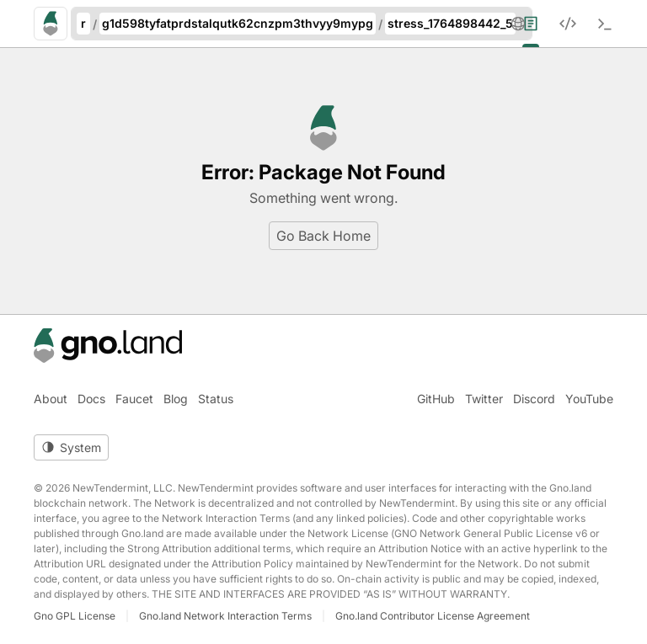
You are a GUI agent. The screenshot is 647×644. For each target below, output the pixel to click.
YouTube (589, 399)
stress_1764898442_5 (450, 23)
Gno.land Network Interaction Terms (225, 616)
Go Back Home (323, 236)
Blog (176, 399)
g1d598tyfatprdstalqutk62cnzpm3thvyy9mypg (238, 23)
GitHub (436, 399)
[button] (518, 24)
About (51, 399)
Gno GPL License (75, 616)
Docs (91, 399)
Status (216, 399)
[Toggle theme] (71, 447)
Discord (534, 399)
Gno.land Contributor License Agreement (433, 616)
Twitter (484, 399)
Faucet (134, 399)
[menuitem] (541, 24)
